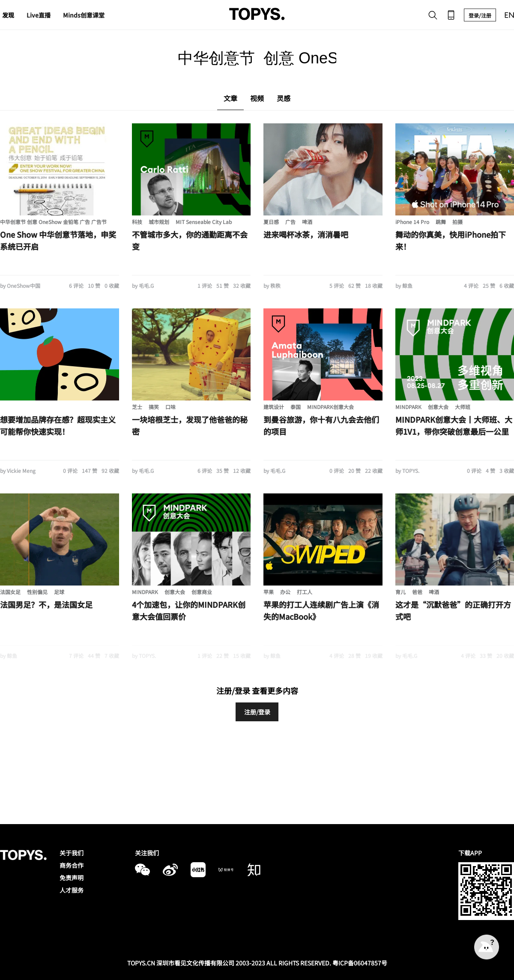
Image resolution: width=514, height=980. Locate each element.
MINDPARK (408, 407)
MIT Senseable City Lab (204, 222)
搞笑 (154, 407)
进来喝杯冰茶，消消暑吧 (306, 234)
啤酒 (307, 222)
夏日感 (271, 222)
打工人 (305, 592)
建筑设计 (274, 407)
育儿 (400, 592)
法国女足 (10, 592)
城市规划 (159, 222)
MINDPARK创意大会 (330, 407)
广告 (290, 222)
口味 (170, 407)
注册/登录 (257, 712)
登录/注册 (480, 15)
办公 (285, 592)
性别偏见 (37, 592)
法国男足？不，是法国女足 (46, 604)
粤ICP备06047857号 (360, 963)
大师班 (463, 407)
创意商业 (202, 592)
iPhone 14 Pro (412, 222)
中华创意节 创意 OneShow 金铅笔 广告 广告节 (53, 222)
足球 (59, 592)
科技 (137, 222)
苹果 (269, 592)
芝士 (137, 407)
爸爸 (417, 592)
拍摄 (457, 222)
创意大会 (438, 407)
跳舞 (441, 222)
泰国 (296, 407)
